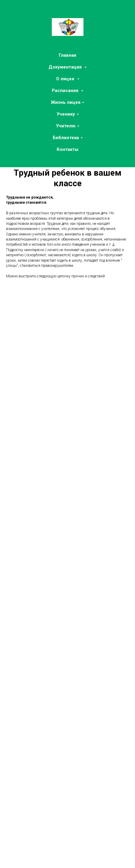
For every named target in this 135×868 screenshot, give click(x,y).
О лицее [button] (66, 79)
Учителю (66, 126)
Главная (67, 55)
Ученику (66, 114)
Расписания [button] (66, 91)
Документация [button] (66, 67)
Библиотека (66, 138)
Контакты (67, 149)
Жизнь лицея (66, 102)
